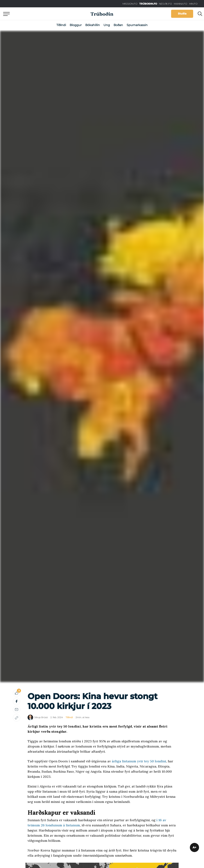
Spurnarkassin (137, 25)
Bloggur (76, 25)
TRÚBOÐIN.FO (148, 4)
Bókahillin (93, 25)
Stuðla (182, 14)
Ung (107, 25)
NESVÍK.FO (165, 4)
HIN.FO (193, 4)
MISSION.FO (130, 4)
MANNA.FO (181, 4)
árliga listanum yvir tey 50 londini (139, 761)
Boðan (118, 25)
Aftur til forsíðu (34, 14)
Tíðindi (61, 25)
